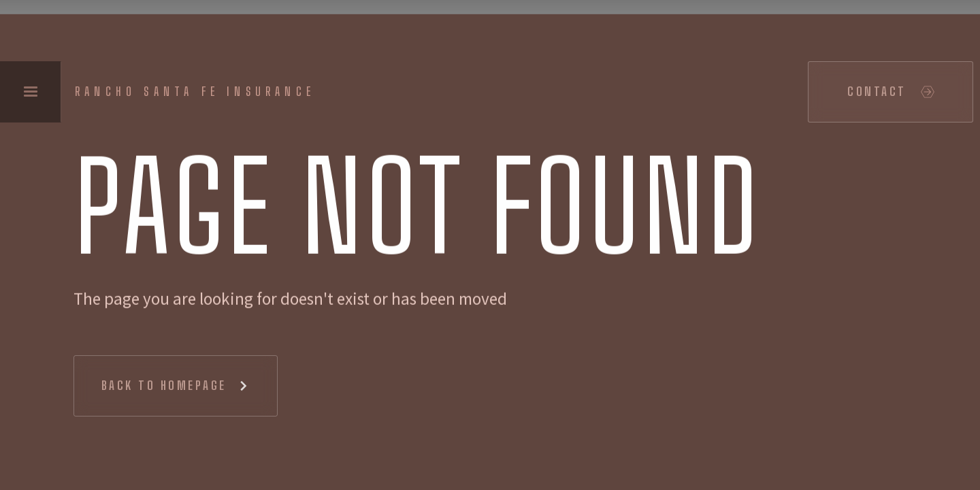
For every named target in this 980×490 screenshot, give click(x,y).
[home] (199, 92)
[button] (31, 92)
